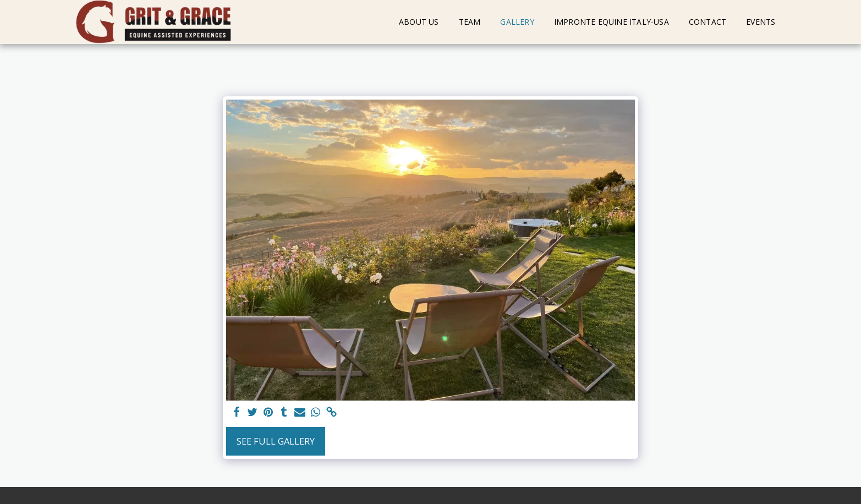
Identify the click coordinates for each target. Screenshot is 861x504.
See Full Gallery (276, 441)
